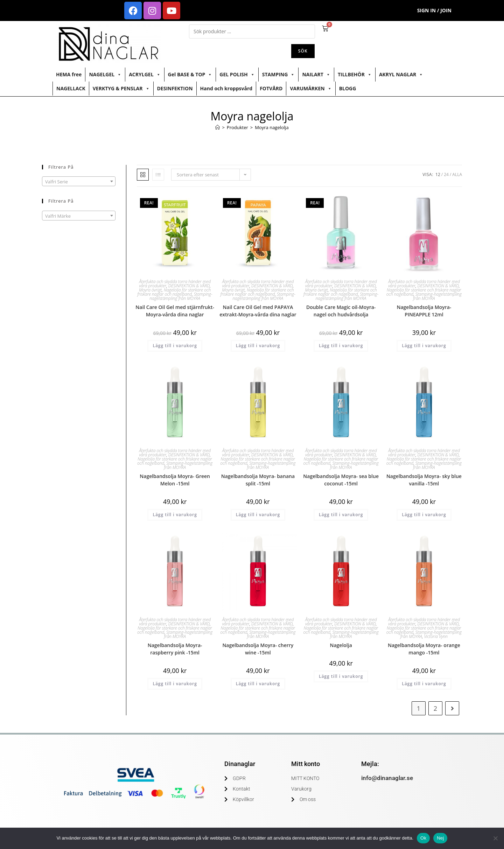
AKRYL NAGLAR (401, 75)
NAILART (316, 75)
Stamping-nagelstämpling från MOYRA (181, 296)
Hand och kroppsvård (226, 88)
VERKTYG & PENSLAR (121, 89)
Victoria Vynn (436, 636)
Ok (423, 838)
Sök (303, 51)
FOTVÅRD (271, 88)
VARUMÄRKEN (311, 89)
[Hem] (218, 127)
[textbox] (79, 182)
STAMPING (279, 75)
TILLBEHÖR (355, 75)
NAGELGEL (105, 75)
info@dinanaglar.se (387, 778)
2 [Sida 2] (435, 708)
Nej (440, 838)
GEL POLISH (237, 75)
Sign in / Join (434, 10)
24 (446, 174)
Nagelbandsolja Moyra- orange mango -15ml (424, 649)
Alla (457, 174)
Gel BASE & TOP (190, 75)
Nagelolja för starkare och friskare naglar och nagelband (174, 292)
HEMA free (69, 74)
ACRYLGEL (145, 75)
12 (438, 174)
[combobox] (79, 181)
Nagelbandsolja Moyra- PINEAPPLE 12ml (424, 311)
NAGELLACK (71, 88)
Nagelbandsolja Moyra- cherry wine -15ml (258, 649)
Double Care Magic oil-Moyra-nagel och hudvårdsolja (341, 311)
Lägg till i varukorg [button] (175, 346)
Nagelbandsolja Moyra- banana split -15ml (258, 480)
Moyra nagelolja (272, 127)
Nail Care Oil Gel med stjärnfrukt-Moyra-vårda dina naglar (175, 311)
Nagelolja (341, 645)
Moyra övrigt (150, 290)
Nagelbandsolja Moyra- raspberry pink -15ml (175, 649)
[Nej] (495, 838)
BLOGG (348, 88)
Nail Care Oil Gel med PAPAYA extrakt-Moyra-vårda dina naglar (258, 311)
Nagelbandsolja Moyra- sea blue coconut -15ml (341, 480)
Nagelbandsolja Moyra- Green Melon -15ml (175, 480)
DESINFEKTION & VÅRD (189, 286)
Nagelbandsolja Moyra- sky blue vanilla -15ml (424, 480)
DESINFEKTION (175, 88)
